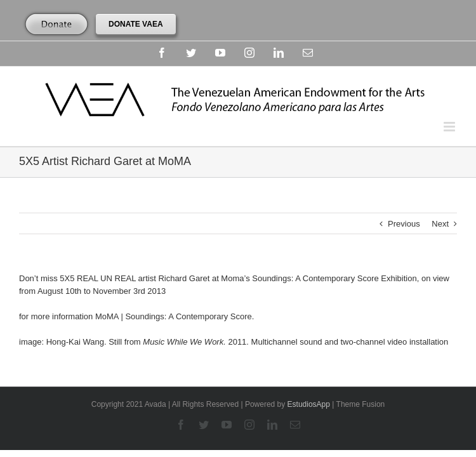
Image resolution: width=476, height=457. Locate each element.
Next (440, 224)
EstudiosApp (309, 404)
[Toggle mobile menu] (450, 127)
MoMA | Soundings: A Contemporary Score (174, 316)
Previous (404, 224)
